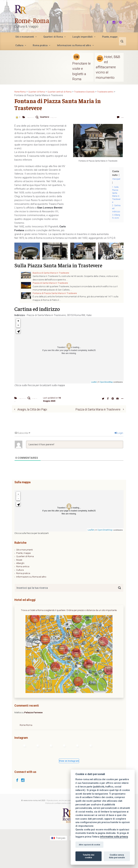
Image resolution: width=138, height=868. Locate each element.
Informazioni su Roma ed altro (31, 598)
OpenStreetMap (106, 385)
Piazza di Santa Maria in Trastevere (58, 117)
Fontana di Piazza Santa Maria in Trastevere (55, 296)
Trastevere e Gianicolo (59, 120)
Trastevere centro (40, 120)
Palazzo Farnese (33, 734)
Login (119, 454)
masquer (116, 182)
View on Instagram (69, 782)
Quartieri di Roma (25, 578)
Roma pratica (23, 595)
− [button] (18, 328)
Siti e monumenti (24, 571)
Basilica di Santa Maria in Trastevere (51, 276)
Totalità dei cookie (89, 856)
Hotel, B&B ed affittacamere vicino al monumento (108, 67)
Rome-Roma (35, 20)
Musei (19, 581)
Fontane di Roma (34, 117)
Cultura (20, 591)
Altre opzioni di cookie (89, 845)
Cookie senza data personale (117, 856)
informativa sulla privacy (114, 837)
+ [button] (18, 324)
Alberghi (20, 584)
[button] (18, 334)
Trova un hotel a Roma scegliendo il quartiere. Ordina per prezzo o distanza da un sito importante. (69, 632)
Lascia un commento (113, 118)
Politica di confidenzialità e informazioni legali (65, 825)
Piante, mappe (23, 574)
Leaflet (94, 385)
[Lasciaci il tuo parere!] (75, 466)
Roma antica (23, 588)
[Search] (119, 609)
